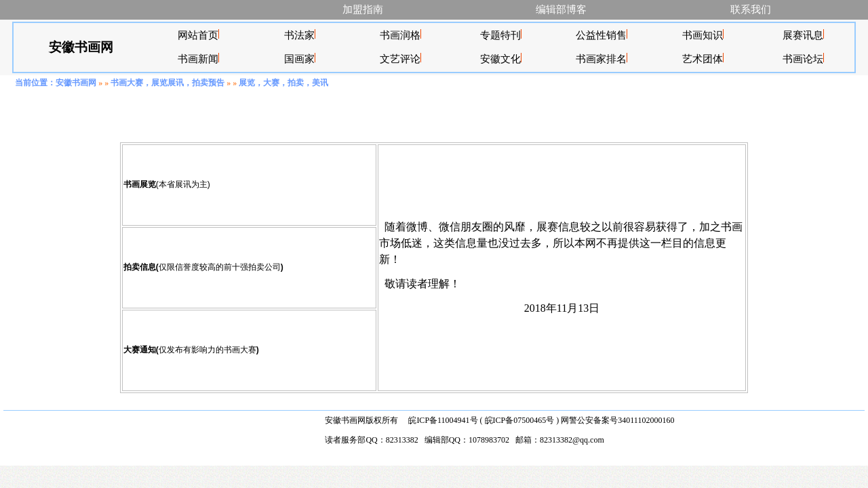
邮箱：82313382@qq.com (560, 440)
